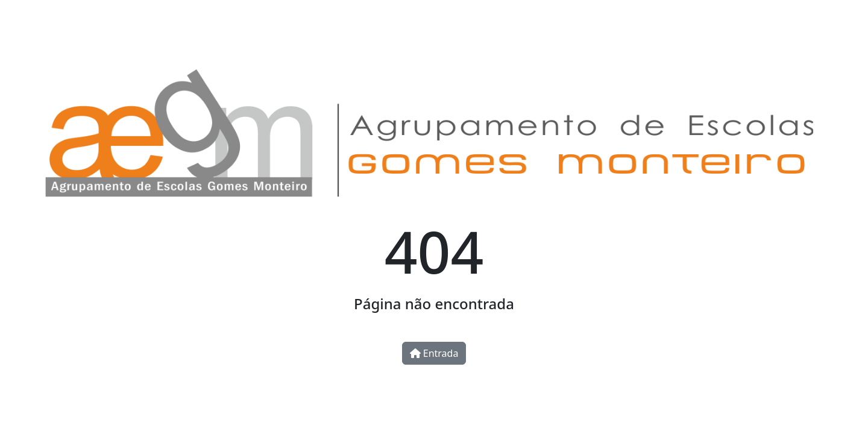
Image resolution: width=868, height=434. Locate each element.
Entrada (434, 353)
